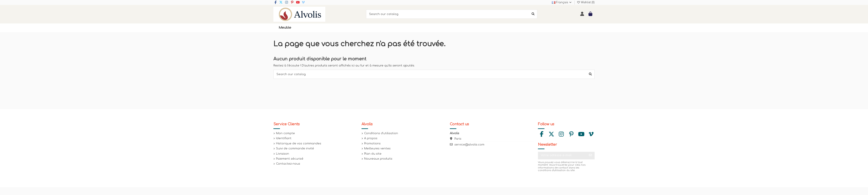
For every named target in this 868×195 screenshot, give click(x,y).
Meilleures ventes (377, 149)
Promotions (372, 144)
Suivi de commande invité (295, 149)
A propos (371, 138)
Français (562, 2)
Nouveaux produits (378, 159)
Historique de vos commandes (299, 144)
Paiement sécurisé (290, 159)
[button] (285, 28)
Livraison (283, 154)
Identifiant (284, 138)
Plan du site (373, 154)
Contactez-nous (288, 164)
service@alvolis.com (469, 145)
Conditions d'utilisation (381, 133)
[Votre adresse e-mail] (562, 156)
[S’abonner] (590, 156)
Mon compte (285, 133)
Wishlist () (586, 2)
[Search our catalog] (533, 14)
